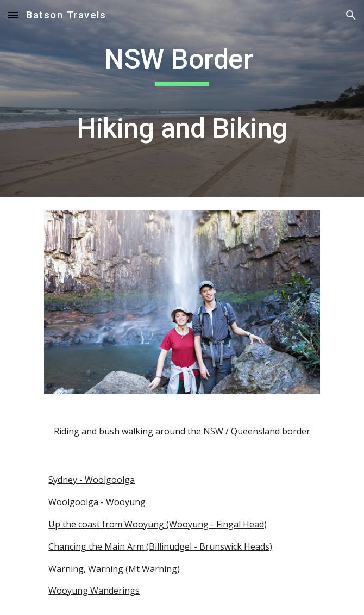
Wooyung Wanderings (94, 591)
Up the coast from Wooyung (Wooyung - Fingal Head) (158, 524)
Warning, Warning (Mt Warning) (114, 569)
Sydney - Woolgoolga (92, 480)
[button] (13, 15)
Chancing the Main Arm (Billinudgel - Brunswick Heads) (160, 546)
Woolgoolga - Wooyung (97, 502)
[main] (182, 99)
